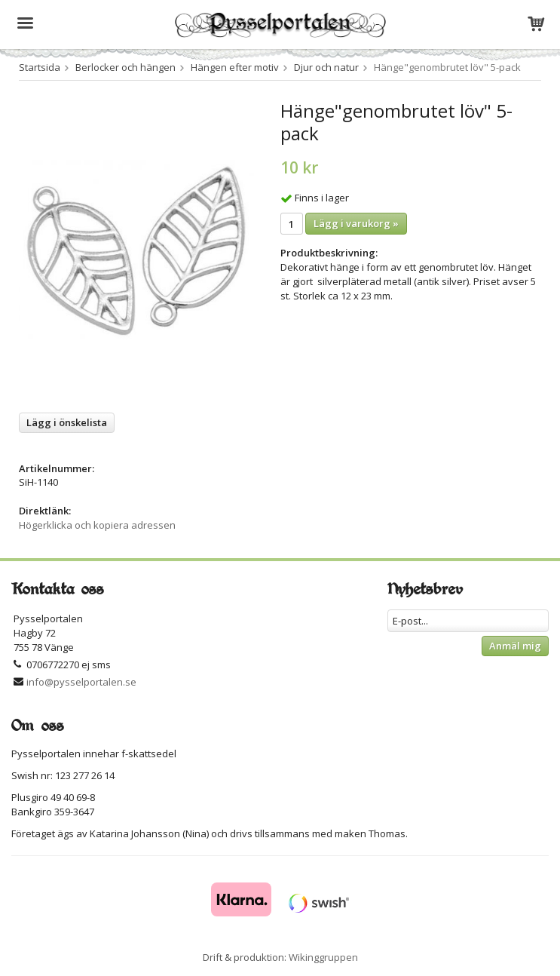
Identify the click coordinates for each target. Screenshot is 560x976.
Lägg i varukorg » (356, 223)
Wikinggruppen (323, 957)
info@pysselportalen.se (81, 682)
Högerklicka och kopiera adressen (97, 525)
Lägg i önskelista (67, 422)
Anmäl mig (515, 646)
